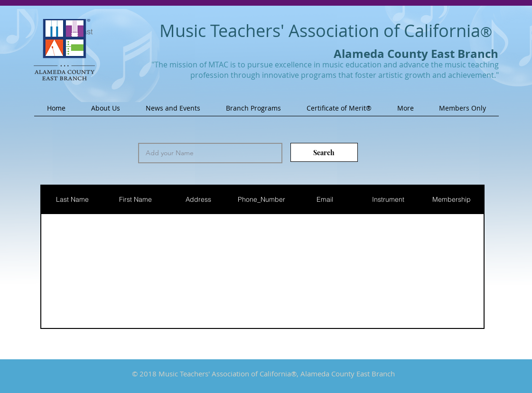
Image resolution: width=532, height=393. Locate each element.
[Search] (324, 152)
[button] (106, 111)
